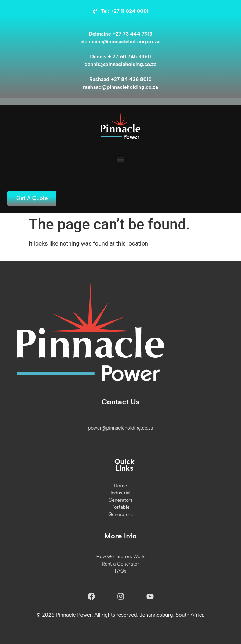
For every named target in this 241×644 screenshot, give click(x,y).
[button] (120, 160)
